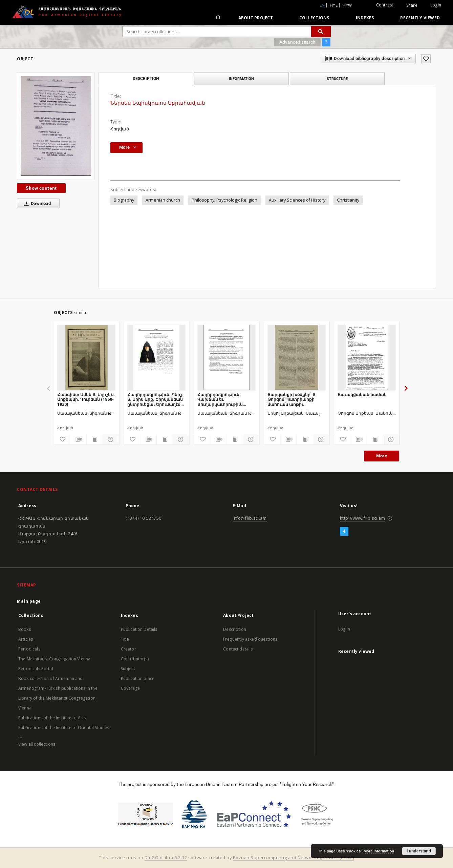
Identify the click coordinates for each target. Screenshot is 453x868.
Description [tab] (146, 79)
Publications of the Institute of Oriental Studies (64, 728)
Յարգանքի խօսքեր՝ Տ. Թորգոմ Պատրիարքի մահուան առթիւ (292, 399)
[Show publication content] (95, 439)
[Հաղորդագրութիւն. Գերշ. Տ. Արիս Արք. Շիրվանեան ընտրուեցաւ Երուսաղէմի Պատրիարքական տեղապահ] (156, 357)
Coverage (130, 688)
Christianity (348, 200)
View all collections (37, 744)
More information (379, 851)
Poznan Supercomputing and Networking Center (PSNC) (294, 858)
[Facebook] (344, 532)
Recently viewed (420, 18)
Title (125, 639)
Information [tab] (241, 79)
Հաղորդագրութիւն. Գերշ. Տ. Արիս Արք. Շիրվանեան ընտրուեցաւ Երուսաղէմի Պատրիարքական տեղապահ (155, 399)
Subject (128, 669)
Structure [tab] (337, 79)
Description (235, 629)
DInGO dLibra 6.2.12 (166, 858)
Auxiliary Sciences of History (297, 200)
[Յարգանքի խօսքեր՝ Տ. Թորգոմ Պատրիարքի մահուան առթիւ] (297, 357)
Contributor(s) (135, 659)
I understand (419, 851)
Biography (124, 200)
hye (334, 5)
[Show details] (110, 439)
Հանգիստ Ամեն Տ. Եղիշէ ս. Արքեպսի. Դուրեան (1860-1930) (86, 399)
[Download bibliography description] (78, 439)
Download (36, 204)
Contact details (238, 649)
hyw (347, 5)
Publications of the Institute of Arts (52, 718)
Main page (29, 601)
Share (412, 5)
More (382, 456)
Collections (314, 18)
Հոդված (120, 129)
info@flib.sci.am (250, 518)
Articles (26, 639)
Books (25, 629)
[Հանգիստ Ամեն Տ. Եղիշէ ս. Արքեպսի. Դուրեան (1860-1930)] (86, 357)
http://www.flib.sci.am (363, 518)
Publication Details (139, 629)
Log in (344, 629)
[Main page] (218, 18)
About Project (256, 18)
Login (436, 5)
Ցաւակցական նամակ (362, 395)
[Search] (321, 32)
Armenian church (163, 200)
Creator (128, 649)
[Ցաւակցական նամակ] (367, 357)
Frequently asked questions (250, 639)
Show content (41, 188)
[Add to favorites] (426, 59)
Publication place (138, 678)
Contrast (385, 5)
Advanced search (297, 42)
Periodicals (29, 649)
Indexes (365, 18)
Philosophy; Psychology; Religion (224, 200)
